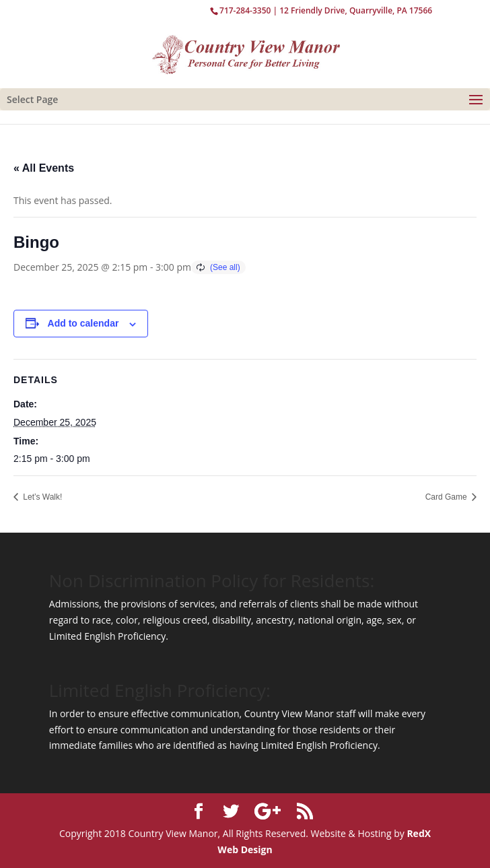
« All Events (44, 168)
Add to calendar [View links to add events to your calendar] (83, 323)
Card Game (447, 497)
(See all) (225, 267)
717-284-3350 (245, 10)
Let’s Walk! (41, 497)
